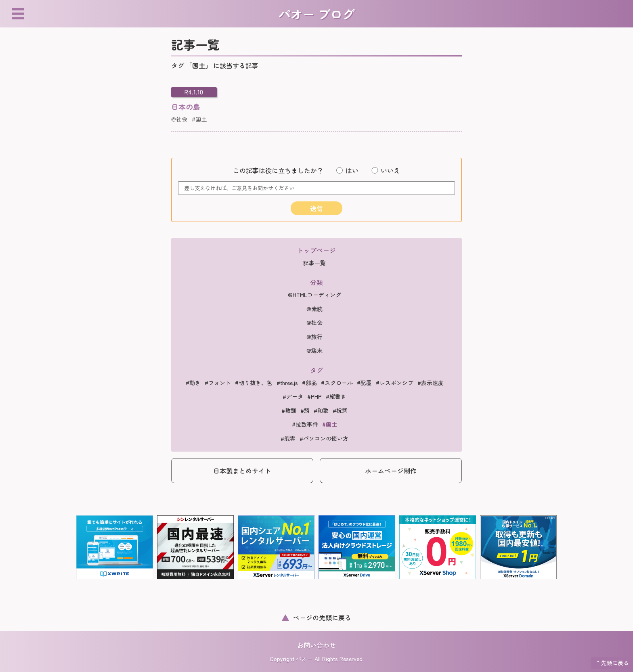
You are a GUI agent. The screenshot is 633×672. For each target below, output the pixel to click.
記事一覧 (314, 263)
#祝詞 (340, 410)
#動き (193, 383)
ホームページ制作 (391, 471)
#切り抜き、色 (254, 383)
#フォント (218, 383)
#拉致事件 (305, 424)
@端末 (314, 350)
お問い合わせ (316, 645)
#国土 (199, 119)
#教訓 (289, 410)
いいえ (386, 170)
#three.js (287, 383)
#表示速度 (431, 383)
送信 (316, 208)
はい (347, 170)
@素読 (314, 309)
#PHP (314, 396)
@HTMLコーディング (314, 295)
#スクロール (337, 383)
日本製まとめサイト (242, 471)
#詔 (305, 410)
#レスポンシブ (395, 383)
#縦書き (336, 396)
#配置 (364, 383)
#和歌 (321, 410)
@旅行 (314, 337)
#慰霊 (288, 438)
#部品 (309, 383)
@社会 (179, 119)
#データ (293, 396)
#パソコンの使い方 (324, 438)
